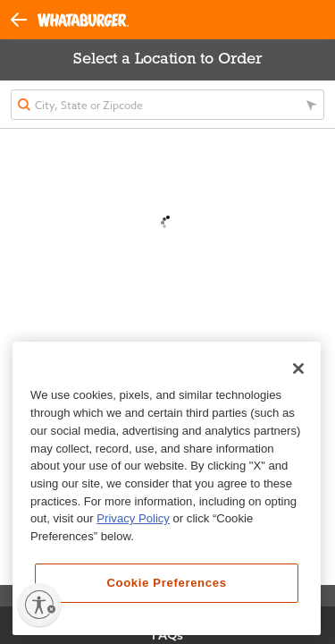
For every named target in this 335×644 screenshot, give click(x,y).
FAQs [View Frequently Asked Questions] (167, 635)
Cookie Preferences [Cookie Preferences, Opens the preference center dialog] (166, 583)
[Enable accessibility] (39, 605)
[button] (24, 19)
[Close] (298, 369)
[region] (167, 488)
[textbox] (167, 105)
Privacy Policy (133, 518)
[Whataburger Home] (83, 20)
